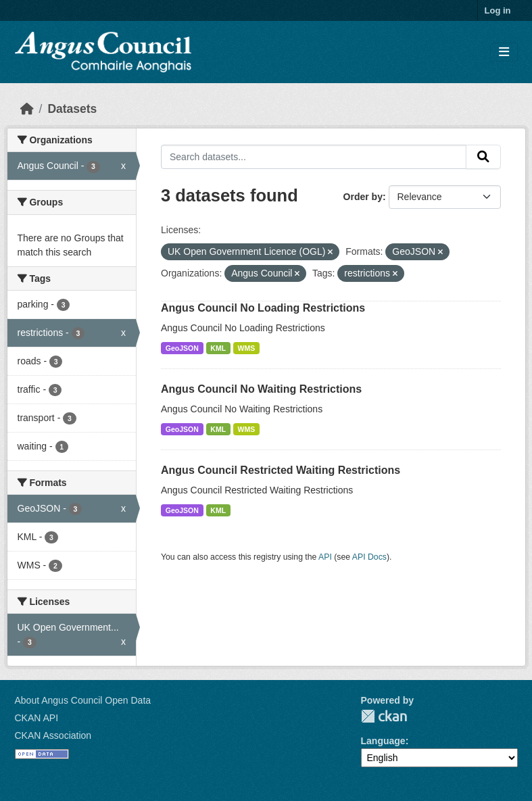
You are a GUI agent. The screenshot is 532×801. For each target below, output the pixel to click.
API (325, 557)
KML (218, 348)
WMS (247, 348)
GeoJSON (182, 348)
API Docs (369, 557)
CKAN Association (53, 735)
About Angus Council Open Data (83, 700)
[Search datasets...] (314, 157)
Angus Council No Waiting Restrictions (261, 389)
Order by (363, 197)
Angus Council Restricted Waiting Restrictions (281, 470)
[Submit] (483, 157)
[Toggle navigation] (504, 52)
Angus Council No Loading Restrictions (263, 308)
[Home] (27, 109)
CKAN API (37, 718)
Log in (498, 10)
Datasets (72, 109)
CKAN (384, 716)
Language (383, 741)
